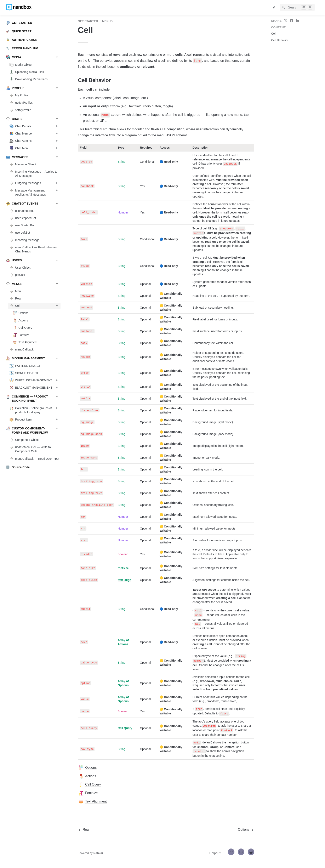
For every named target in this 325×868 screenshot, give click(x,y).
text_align (124, 580)
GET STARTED (88, 21)
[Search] (297, 7)
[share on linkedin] (297, 21)
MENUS (107, 21)
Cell (274, 34)
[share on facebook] (292, 21)
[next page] (246, 830)
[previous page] (84, 830)
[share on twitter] (286, 21)
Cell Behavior (280, 40)
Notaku (98, 853)
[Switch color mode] (274, 7)
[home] (35, 7)
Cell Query (125, 728)
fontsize (123, 568)
